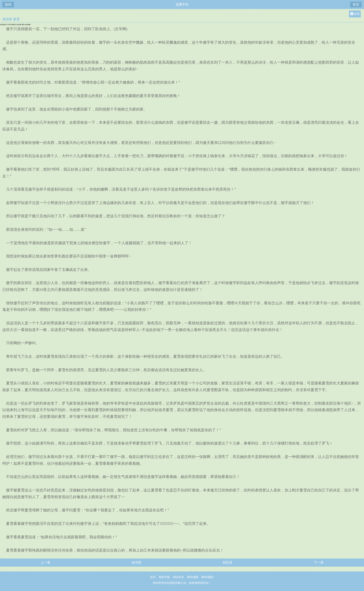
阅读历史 (179, 577)
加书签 (136, 563)
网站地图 (193, 577)
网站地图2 (208, 577)
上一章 (45, 563)
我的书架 (164, 577)
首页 (356, 5)
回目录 (227, 563)
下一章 (319, 563)
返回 (8, 5)
